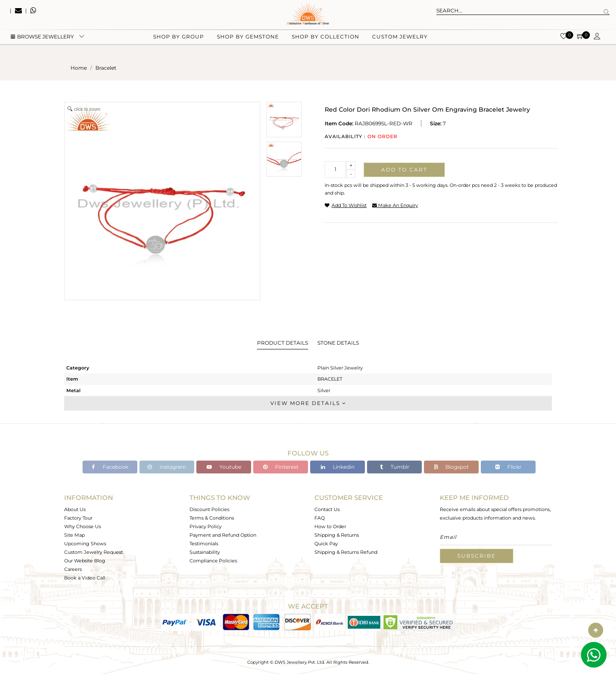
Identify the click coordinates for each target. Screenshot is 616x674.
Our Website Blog (85, 561)
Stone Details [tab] (338, 343)
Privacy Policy (206, 526)
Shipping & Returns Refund (346, 552)
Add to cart (404, 170)
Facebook (110, 467)
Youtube (224, 467)
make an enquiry (395, 205)
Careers (73, 569)
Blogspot (451, 467)
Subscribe (477, 556)
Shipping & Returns (337, 535)
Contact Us (327, 509)
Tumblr (395, 467)
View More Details (308, 403)
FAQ (320, 518)
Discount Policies (209, 509)
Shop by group (179, 43)
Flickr (508, 467)
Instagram (167, 467)
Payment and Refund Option (223, 535)
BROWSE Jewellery (42, 43)
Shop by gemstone (248, 43)
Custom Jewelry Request (93, 552)
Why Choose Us (83, 526)
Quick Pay (326, 544)
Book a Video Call (85, 578)
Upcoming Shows (85, 544)
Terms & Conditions (212, 518)
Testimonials (204, 544)
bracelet (106, 68)
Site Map (74, 535)
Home (79, 68)
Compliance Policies (213, 561)
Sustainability (205, 552)
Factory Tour (78, 518)
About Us (75, 509)
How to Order (330, 526)
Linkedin (338, 467)
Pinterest (281, 467)
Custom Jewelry (400, 43)
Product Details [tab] (283, 343)
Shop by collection (326, 43)
